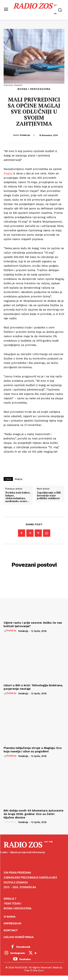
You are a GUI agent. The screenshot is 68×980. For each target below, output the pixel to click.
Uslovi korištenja (19, 937)
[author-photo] (11, 631)
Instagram (18, 953)
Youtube (25, 959)
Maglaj (8, 173)
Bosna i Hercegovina (34, 89)
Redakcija (25, 135)
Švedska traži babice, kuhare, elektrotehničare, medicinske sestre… (18, 497)
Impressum (12, 923)
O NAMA (10, 917)
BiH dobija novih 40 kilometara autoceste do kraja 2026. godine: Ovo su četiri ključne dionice (34, 814)
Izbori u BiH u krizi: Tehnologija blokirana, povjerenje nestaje (33, 687)
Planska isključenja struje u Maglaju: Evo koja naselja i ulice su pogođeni (33, 750)
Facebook (23, 947)
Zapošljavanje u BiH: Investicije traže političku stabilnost (49, 496)
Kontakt (11, 930)
